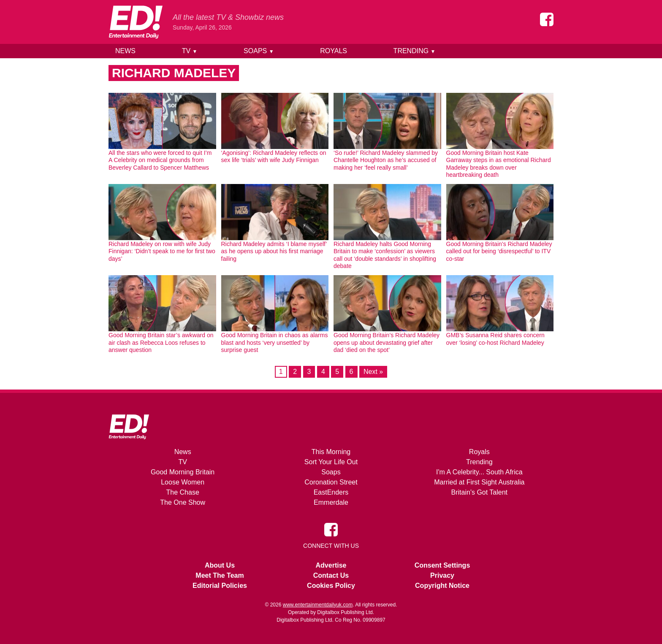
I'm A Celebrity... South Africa (479, 472)
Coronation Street (331, 482)
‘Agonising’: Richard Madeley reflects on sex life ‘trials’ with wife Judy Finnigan (274, 157)
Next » (373, 372)
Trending (415, 51)
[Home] (136, 22)
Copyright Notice (442, 586)
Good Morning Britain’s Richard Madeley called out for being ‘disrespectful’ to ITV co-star (499, 251)
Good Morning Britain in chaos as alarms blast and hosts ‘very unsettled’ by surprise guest (275, 342)
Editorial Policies (220, 586)
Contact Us (331, 575)
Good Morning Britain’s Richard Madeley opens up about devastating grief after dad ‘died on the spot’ (387, 342)
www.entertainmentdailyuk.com (318, 605)
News (125, 51)
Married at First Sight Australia (479, 482)
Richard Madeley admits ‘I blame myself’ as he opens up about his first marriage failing (274, 251)
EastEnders (331, 492)
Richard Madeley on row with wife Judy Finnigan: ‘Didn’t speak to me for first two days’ (162, 251)
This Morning (331, 452)
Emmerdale (331, 502)
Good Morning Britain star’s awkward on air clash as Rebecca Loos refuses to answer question (161, 342)
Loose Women (183, 482)
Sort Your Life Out (331, 462)
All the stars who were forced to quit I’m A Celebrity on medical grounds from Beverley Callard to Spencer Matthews (160, 160)
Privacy (442, 575)
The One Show (183, 502)
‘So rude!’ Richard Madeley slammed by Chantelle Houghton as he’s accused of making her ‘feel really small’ (386, 160)
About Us (220, 565)
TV (190, 51)
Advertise (331, 565)
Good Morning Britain (183, 472)
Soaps (259, 51)
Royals (334, 51)
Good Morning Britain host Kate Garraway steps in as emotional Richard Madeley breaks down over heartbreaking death (499, 164)
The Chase (183, 492)
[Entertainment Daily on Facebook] (547, 19)
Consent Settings (442, 565)
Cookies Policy (331, 586)
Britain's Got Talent (480, 492)
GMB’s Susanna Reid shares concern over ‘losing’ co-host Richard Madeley (495, 339)
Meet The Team (220, 575)
